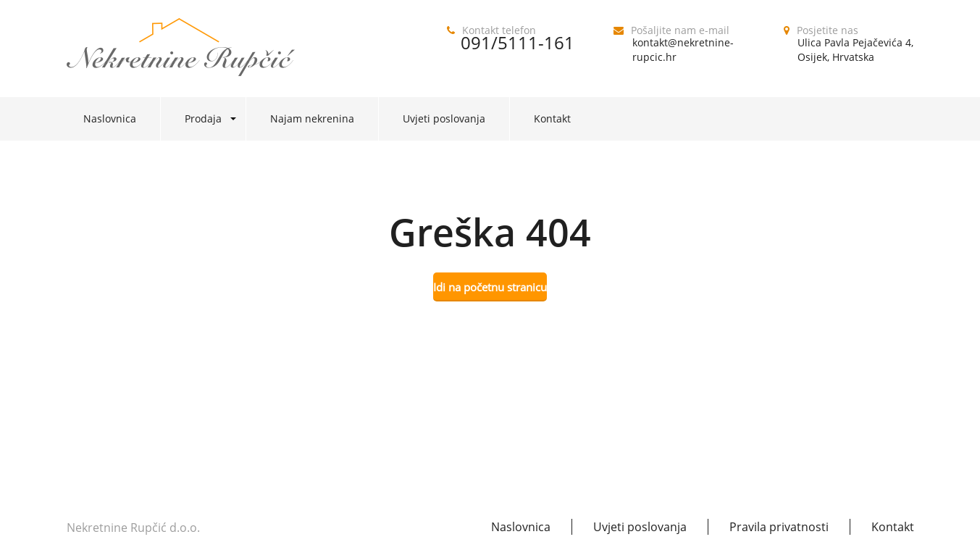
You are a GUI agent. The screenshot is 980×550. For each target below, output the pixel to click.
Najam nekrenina (312, 118)
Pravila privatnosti (779, 527)
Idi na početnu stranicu (490, 287)
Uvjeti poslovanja (444, 118)
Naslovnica (110, 118)
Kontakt (552, 118)
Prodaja (203, 118)
